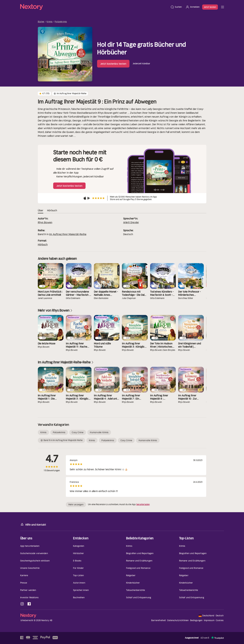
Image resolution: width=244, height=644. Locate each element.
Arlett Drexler (131, 222)
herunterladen (143, 504)
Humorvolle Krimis (99, 432)
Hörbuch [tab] (52, 211)
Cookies (220, 620)
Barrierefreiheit (159, 620)
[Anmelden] (192, 7)
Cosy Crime (78, 432)
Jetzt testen (210, 7)
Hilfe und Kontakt (33, 524)
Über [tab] (41, 211)
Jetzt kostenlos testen (113, 64)
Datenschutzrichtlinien (178, 620)
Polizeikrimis (61, 22)
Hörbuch (43, 244)
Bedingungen (196, 620)
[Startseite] (94, 7)
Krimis (50, 22)
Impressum (209, 620)
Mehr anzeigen (76, 505)
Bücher (41, 22)
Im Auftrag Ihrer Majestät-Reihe (68, 234)
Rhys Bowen (45, 222)
